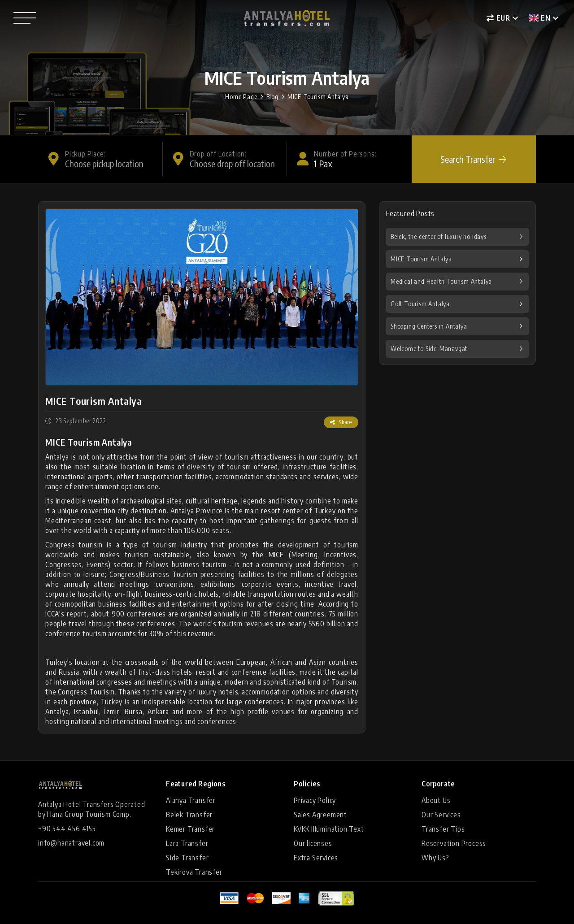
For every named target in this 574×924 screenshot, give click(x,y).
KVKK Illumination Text (329, 829)
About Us (436, 800)
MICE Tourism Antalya (318, 97)
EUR (498, 18)
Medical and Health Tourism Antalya (441, 281)
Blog (272, 97)
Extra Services (316, 858)
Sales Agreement (320, 815)
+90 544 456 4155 (67, 829)
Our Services (441, 815)
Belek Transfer (189, 815)
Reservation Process (454, 843)
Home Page (241, 97)
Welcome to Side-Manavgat (429, 349)
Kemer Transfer (190, 829)
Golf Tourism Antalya (420, 304)
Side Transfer (187, 858)
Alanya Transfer (191, 800)
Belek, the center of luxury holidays (439, 236)
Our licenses (313, 843)
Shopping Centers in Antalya (429, 326)
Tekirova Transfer (194, 872)
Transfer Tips (443, 829)
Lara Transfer (187, 843)
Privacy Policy (315, 800)
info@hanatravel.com (71, 843)
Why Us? (435, 858)
